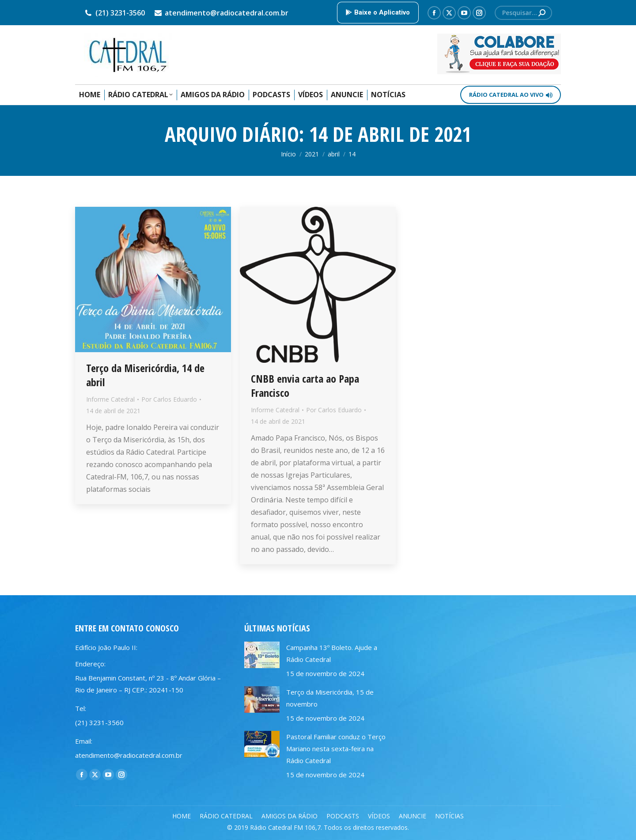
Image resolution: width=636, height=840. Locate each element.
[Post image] (262, 655)
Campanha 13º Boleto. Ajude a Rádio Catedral (332, 653)
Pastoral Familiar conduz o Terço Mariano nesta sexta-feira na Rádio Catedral (336, 749)
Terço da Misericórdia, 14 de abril (145, 375)
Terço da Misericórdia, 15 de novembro (330, 698)
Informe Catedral (110, 399)
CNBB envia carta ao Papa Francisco (305, 386)
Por (169, 399)
